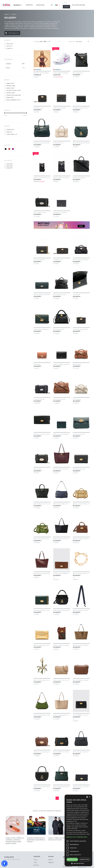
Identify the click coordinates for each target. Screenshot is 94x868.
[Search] (66, 2)
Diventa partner (68, 866)
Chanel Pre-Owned (14, 95)
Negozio (18, 5)
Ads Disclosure (78, 5)
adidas (10, 83)
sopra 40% (10, 166)
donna (10, 44)
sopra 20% (10, 164)
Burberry (11, 93)
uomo (9, 46)
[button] (4, 863)
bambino (36, 865)
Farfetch (10, 129)
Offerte (29, 5)
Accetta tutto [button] (72, 859)
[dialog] (78, 830)
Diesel (10, 97)
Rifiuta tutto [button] (85, 859)
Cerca (66, 7)
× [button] (90, 797)
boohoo (10, 88)
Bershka (11, 86)
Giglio (9, 132)
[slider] (4, 113)
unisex (10, 48)
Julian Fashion (12, 134)
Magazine (40, 5)
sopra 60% (10, 168)
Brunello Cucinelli (14, 90)
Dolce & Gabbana (14, 100)
